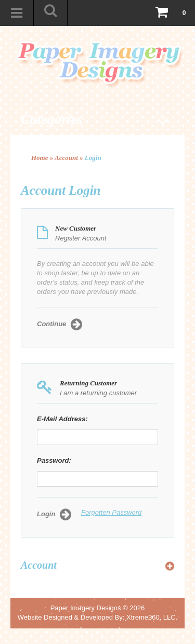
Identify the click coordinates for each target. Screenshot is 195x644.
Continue (60, 325)
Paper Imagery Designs (86, 608)
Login (93, 158)
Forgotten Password (111, 512)
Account (66, 158)
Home (40, 158)
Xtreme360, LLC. (152, 617)
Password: (54, 460)
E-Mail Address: (62, 419)
